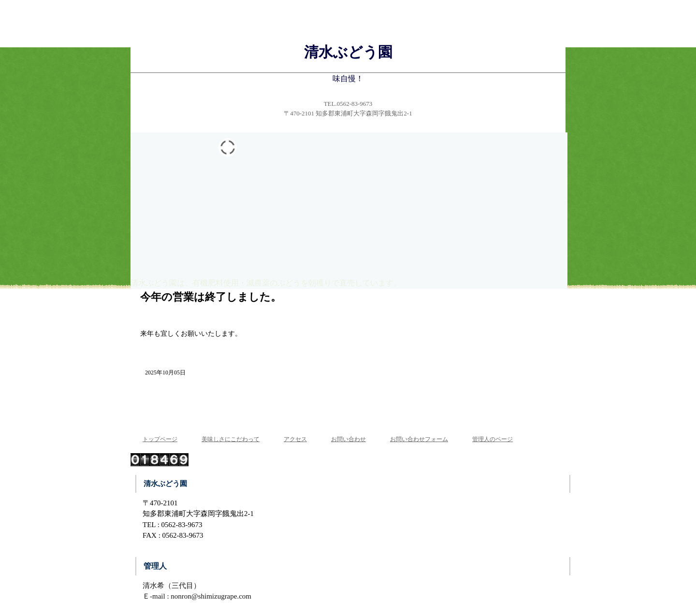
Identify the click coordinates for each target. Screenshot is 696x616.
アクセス (295, 439)
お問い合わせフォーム (419, 439)
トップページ (160, 439)
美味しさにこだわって (231, 439)
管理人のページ (493, 439)
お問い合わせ (348, 439)
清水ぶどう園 (348, 52)
